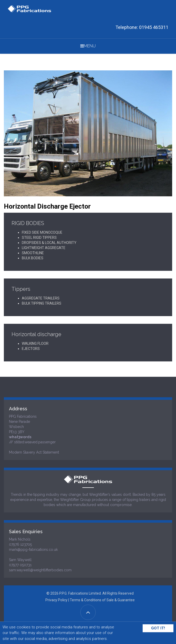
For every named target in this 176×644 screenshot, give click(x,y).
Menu (88, 46)
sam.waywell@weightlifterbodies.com (40, 570)
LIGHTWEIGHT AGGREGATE (44, 248)
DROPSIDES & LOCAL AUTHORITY (49, 243)
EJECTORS (31, 349)
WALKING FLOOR (35, 344)
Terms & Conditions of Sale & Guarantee (102, 600)
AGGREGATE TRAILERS (41, 298)
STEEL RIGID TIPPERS (39, 238)
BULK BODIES (33, 258)
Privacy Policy (56, 600)
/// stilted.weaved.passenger (32, 442)
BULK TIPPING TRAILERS (42, 303)
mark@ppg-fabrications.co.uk (33, 550)
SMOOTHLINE (33, 253)
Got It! (158, 628)
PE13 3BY (17, 432)
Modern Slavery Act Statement (34, 452)
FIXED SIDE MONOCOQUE (42, 232)
